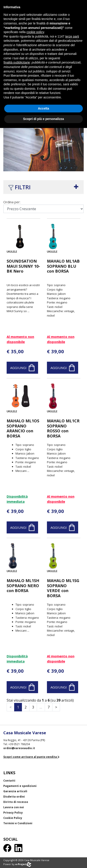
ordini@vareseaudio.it (19, 748)
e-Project (23, 864)
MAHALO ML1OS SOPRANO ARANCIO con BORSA (23, 428)
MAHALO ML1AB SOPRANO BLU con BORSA (63, 266)
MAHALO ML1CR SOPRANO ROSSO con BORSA (63, 428)
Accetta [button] (43, 108)
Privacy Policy (13, 813)
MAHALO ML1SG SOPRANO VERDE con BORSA (63, 588)
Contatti (9, 781)
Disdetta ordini (14, 797)
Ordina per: (12, 202)
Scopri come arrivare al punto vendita (31, 757)
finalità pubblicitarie (17, 62)
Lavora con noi (14, 807)
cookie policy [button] (35, 32)
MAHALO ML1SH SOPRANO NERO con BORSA (23, 586)
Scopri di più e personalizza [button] (43, 119)
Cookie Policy (13, 818)
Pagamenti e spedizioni (20, 786)
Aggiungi (22, 368)
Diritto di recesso (16, 802)
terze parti (72, 36)
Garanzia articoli (15, 791)
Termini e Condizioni (18, 823)
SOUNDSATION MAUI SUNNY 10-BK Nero (23, 266)
